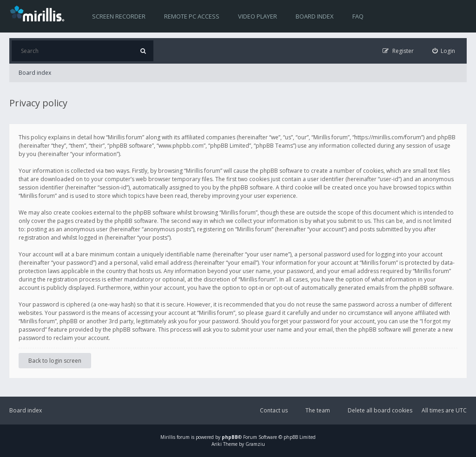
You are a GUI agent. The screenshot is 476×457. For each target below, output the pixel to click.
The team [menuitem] (318, 410)
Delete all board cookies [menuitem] (380, 410)
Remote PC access (192, 16)
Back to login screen (55, 361)
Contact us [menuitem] (274, 410)
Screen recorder (119, 16)
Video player (258, 16)
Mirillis (168, 437)
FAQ (358, 16)
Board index (315, 16)
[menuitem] (444, 51)
